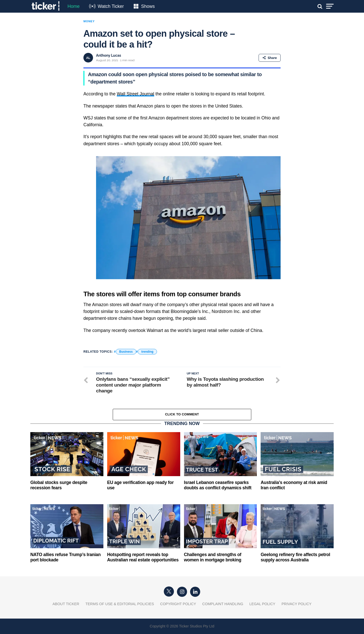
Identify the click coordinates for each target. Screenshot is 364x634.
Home (74, 6)
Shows (148, 6)
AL (88, 58)
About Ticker (66, 604)
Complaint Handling (223, 604)
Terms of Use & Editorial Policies (120, 604)
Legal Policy (263, 604)
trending (147, 352)
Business (126, 352)
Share (270, 58)
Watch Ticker (111, 6)
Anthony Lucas (109, 55)
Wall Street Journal (135, 94)
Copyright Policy (178, 604)
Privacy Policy (297, 604)
